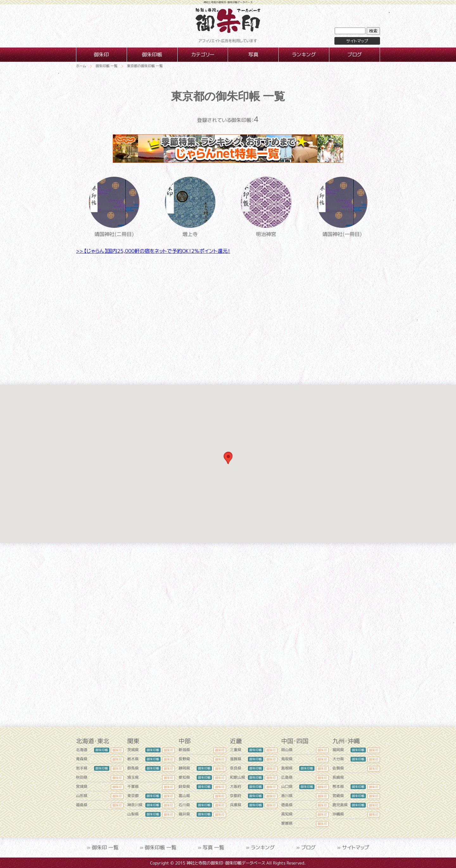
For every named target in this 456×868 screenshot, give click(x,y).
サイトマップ (357, 41)
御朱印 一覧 (105, 847)
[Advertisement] (228, 315)
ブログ (308, 847)
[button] (228, 458)
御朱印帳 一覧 (161, 847)
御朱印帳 (102, 750)
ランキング (263, 847)
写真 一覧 (213, 847)
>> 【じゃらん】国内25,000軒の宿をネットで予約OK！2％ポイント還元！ (153, 251)
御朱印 (117, 750)
